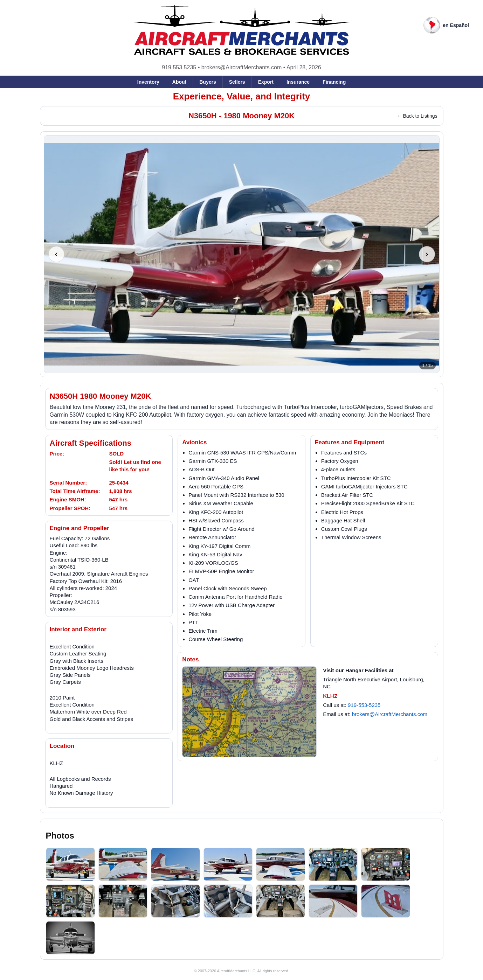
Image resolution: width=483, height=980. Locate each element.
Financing (334, 82)
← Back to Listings (417, 116)
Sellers (237, 82)
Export (266, 82)
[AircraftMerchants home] (241, 30)
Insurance (298, 82)
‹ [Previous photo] (56, 254)
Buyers (208, 82)
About (179, 82)
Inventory (148, 82)
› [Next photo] (427, 254)
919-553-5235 (364, 705)
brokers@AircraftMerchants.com (242, 67)
